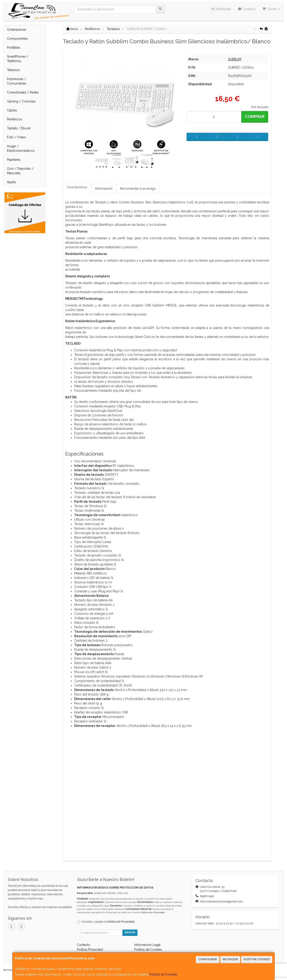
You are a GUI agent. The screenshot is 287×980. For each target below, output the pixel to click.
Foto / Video (16, 137)
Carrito (271, 9)
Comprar (255, 116)
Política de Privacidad (153, 912)
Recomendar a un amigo (138, 189)
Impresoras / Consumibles (17, 81)
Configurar (208, 959)
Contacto (247, 9)
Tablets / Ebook (19, 128)
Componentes (17, 39)
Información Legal (147, 945)
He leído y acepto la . (108, 922)
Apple (11, 182)
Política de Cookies (163, 974)
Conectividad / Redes (23, 92)
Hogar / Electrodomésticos (21, 148)
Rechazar (230, 959)
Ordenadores (17, 30)
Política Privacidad (90, 950)
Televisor (13, 70)
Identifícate (221, 9)
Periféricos (15, 119)
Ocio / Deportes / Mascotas (20, 171)
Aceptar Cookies (257, 959)
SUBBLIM (235, 59)
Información (104, 189)
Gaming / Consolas (21, 101)
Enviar (130, 932)
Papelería (14, 160)
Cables (12, 110)
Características (77, 187)
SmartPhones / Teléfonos (18, 59)
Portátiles (14, 48)
